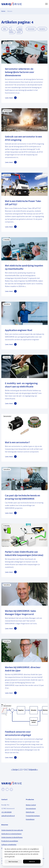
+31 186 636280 (6, 812)
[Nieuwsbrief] (11, 789)
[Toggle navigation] (46, 4)
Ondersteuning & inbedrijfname (12, 837)
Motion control (19, 30)
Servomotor (31, 29)
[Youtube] (7, 789)
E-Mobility (11, 30)
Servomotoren (31, 808)
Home (3, 11)
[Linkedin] (3, 789)
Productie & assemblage (10, 841)
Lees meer (9, 98)
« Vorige (15, 769)
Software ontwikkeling (9, 845)
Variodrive (42, 29)
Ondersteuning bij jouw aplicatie (12, 830)
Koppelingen (30, 819)
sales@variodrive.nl (8, 816)
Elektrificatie (30, 812)
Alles (5, 29)
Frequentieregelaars (33, 816)
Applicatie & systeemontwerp (11, 834)
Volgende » (33, 769)
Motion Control (31, 805)
